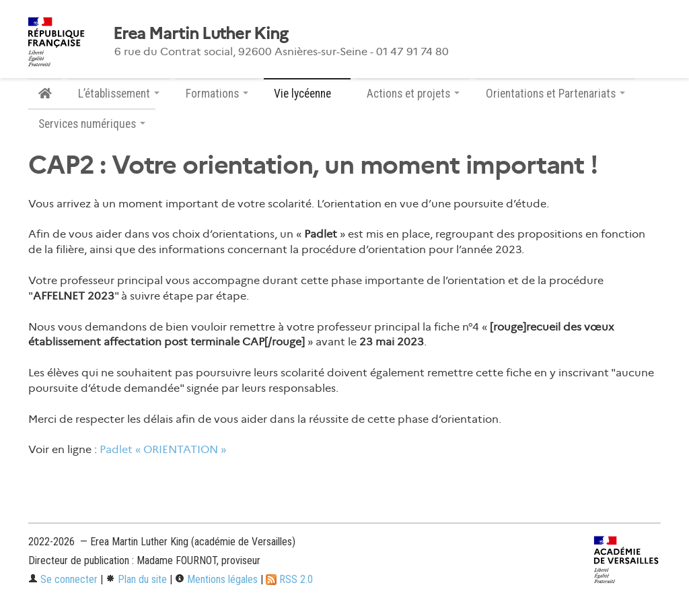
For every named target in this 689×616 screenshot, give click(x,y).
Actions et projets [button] (413, 94)
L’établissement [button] (119, 94)
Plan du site (136, 579)
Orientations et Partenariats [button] (555, 94)
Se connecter (63, 579)
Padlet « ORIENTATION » (163, 449)
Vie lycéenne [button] (307, 94)
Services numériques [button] (92, 124)
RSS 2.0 (289, 579)
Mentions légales (216, 579)
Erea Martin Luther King (200, 34)
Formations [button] (217, 94)
